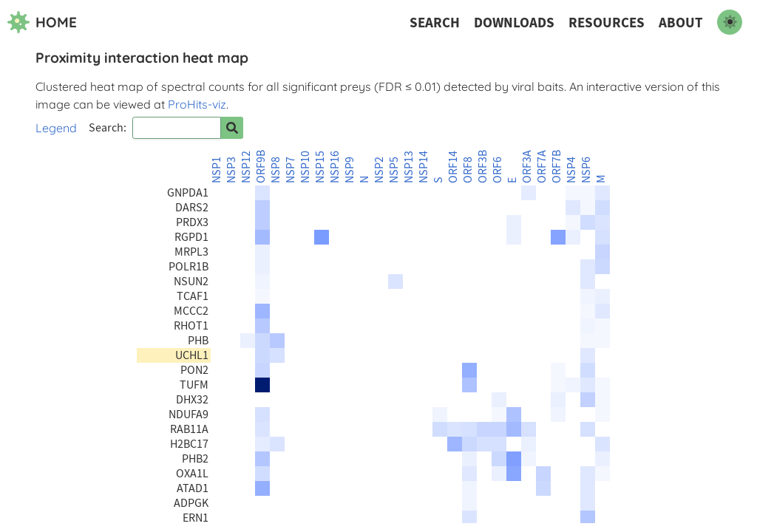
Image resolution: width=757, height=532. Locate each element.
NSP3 (231, 170)
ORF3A (527, 167)
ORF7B (557, 167)
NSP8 (276, 170)
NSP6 (586, 170)
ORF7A (542, 167)
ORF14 (453, 167)
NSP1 (217, 170)
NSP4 (571, 170)
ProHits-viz (197, 104)
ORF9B (261, 167)
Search (435, 23)
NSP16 (335, 167)
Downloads (514, 23)
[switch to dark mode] (730, 22)
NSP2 (379, 170)
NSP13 (409, 167)
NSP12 (246, 167)
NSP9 (350, 170)
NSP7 (291, 170)
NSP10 (305, 167)
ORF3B (483, 167)
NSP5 (394, 170)
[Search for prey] (232, 128)
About (681, 23)
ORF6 (498, 170)
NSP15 (320, 167)
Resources (607, 23)
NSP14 (424, 167)
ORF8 (468, 170)
